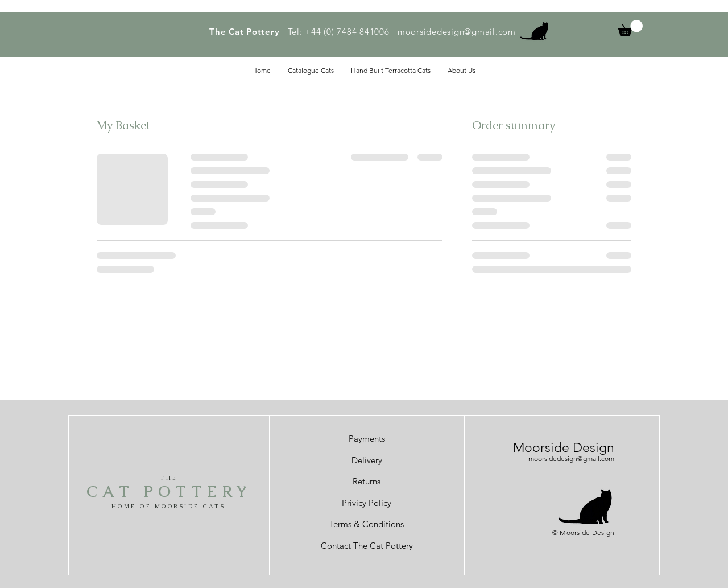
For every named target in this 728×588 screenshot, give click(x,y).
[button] (630, 28)
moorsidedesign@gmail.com (457, 32)
